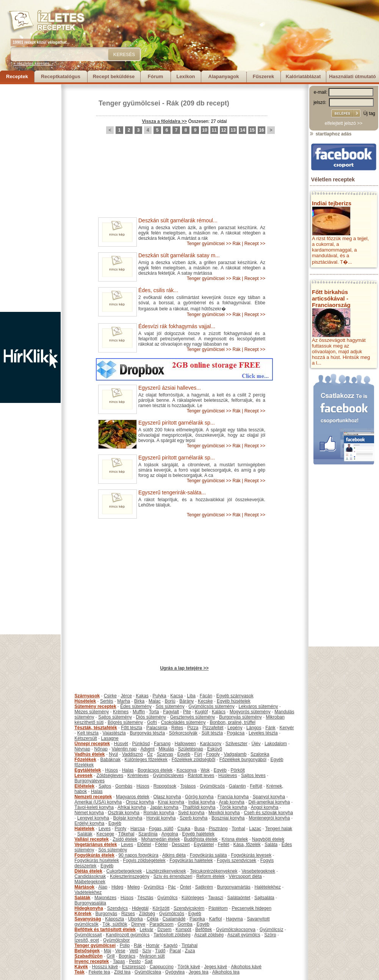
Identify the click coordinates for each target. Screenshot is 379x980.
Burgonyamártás (234, 887)
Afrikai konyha (132, 807)
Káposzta (114, 919)
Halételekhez (267, 887)
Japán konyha (164, 807)
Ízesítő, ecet (87, 940)
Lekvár (147, 930)
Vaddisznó (132, 754)
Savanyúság (88, 919)
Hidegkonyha (89, 908)
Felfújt (256, 786)
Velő (134, 951)
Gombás (124, 786)
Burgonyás (106, 914)
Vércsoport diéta (245, 876)
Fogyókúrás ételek (95, 855)
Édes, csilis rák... (158, 290)
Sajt (149, 961)
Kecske (205, 701)
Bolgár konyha (128, 818)
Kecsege (106, 834)
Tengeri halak (279, 829)
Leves (105, 829)
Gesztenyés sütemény (193, 717)
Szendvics (118, 908)
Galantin (237, 786)
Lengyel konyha (93, 818)
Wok (205, 770)
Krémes (121, 712)
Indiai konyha (202, 802)
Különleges (193, 898)
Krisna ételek (235, 839)
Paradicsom (161, 924)
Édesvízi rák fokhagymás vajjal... (177, 326)
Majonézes (105, 898)
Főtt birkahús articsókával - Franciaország (331, 298)
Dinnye (138, 924)
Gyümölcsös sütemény (211, 706)
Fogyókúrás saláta (208, 855)
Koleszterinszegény (130, 876)
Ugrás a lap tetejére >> (184, 668)
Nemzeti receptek (93, 797)
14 (242, 130)
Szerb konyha (193, 818)
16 (261, 130)
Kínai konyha (171, 802)
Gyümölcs (154, 887)
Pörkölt (238, 770)
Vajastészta (114, 733)
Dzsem (164, 930)
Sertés (107, 701)
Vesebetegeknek (258, 871)
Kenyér (287, 728)
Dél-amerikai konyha (269, 802)
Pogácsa (236, 733)
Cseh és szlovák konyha (268, 813)
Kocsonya (187, 770)
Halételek (85, 829)
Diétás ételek (88, 871)
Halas (128, 770)
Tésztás (145, 898)
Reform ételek (211, 876)
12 (223, 130)
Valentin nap (124, 749)
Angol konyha (265, 807)
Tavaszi (216, 898)
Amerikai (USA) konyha (98, 802)
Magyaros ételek (133, 797)
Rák (173, 103)
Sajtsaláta (264, 898)
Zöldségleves (110, 776)
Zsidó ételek (125, 839)
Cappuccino (162, 967)
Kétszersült (86, 738)
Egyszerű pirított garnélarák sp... (177, 423)
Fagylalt (171, 712)
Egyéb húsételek (234, 701)
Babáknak (110, 760)
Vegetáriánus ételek (96, 845)
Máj (107, 951)
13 (233, 130)
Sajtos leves (253, 776)
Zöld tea (122, 972)
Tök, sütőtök (115, 924)
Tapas (119, 961)
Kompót (183, 930)
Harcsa (138, 829)
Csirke (110, 696)
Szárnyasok (87, 696)
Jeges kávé (215, 967)
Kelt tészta (88, 733)
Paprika (197, 919)
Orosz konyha (140, 802)
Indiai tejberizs (332, 203)
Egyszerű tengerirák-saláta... (172, 492)
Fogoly (213, 754)
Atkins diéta (174, 855)
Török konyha (233, 807)
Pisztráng (218, 829)
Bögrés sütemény (125, 722)
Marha (124, 701)
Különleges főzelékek (146, 760)
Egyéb (184, 754)
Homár (153, 945)
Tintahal (189, 945)
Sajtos (105, 786)
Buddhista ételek (201, 839)
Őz (150, 754)
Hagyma (234, 919)
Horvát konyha (161, 818)
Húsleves (228, 776)
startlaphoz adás (330, 134)
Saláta (271, 845)
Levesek (84, 776)
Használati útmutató (352, 76)
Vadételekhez (88, 892)
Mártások (85, 887)
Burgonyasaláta (90, 903)
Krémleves (138, 776)
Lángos (254, 728)
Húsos (111, 770)
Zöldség (147, 914)
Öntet (186, 887)
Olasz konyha (167, 797)
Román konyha (159, 813)
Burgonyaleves (90, 781)
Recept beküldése (114, 76)
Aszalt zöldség (209, 935)
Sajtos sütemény (115, 717)
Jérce (126, 696)
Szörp (270, 935)
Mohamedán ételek (161, 839)
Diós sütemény (151, 717)
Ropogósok (165, 786)
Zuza (190, 951)
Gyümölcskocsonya (236, 930)
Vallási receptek (92, 839)
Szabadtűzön (89, 956)
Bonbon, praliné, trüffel (233, 722)
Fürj (198, 754)
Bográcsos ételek (155, 770)
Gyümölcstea (148, 972)
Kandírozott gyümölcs (128, 935)
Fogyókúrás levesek (251, 855)
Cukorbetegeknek (124, 871)
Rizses (128, 914)
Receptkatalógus (61, 76)
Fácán (206, 696)
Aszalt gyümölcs (244, 935)
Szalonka (260, 754)
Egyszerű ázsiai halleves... (170, 388)
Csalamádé (174, 919)
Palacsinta (157, 728)
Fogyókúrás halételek (191, 860)
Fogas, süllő (161, 829)
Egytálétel (204, 845)
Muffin (139, 712)
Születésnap (191, 749)
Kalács (219, 712)
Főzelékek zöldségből (193, 760)
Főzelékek (85, 760)
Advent (147, 749)
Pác (172, 887)
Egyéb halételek (198, 834)
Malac (155, 701)
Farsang (162, 744)
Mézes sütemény (92, 712)
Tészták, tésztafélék (96, 728)
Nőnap (101, 749)
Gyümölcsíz (272, 930)
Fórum (155, 76)
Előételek (85, 786)
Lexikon (186, 76)
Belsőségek (87, 951)
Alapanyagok (224, 76)
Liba (191, 696)
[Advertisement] (30, 198)
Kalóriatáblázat (303, 76)
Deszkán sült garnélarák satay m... (179, 255)
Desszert (181, 845)
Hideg (117, 887)
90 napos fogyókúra (139, 855)
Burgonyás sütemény (240, 717)
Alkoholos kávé (246, 967)
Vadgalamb (235, 754)
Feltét (224, 845)
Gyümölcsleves (168, 776)
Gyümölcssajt (88, 935)
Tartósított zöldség (172, 935)
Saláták (85, 834)
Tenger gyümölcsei (129, 103)
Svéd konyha (191, 813)
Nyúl (113, 754)
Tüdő (160, 951)
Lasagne (110, 738)
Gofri (152, 722)
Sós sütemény (170, 706)
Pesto (135, 961)
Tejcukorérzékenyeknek (214, 871)
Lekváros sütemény (258, 706)
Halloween (185, 744)
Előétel (144, 845)
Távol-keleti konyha (94, 807)
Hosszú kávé (105, 967)
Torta (154, 712)
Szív (146, 951)
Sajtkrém (204, 887)
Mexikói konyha (224, 813)
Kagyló (171, 945)
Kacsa (176, 696)
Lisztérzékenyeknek (166, 871)
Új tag (369, 113)
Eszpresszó (134, 967)
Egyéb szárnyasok (235, 696)
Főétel (161, 845)
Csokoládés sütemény (183, 722)
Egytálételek (88, 770)
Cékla (153, 919)
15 (252, 130)
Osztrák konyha (124, 813)
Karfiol (215, 919)
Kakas (142, 696)
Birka (139, 701)
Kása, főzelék (247, 845)
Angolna (170, 834)
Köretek (83, 914)
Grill (110, 956)
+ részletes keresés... (33, 63)
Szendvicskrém (189, 908)
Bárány (186, 701)
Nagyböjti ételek (268, 839)
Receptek (17, 76)
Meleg (134, 887)
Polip (125, 945)
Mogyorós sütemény (250, 712)
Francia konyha (233, 797)
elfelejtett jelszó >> (344, 123)
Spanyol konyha (269, 797)
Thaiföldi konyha (199, 807)
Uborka (135, 919)
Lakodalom (276, 744)
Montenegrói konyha (269, 818)
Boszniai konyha (228, 818)
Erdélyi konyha (90, 823)
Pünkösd (141, 744)
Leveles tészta (263, 733)
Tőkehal (126, 834)
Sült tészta (212, 733)
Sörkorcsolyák (183, 733)
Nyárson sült (152, 956)
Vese (120, 951)
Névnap (82, 749)
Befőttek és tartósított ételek (105, 930)
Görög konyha (199, 797)
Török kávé (189, 967)
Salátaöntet (239, 898)
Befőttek (204, 930)
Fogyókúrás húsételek (97, 860)
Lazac (255, 829)
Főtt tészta (132, 728)
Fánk (270, 728)
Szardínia (148, 834)
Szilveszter (236, 744)
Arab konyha (231, 802)
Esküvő (215, 749)
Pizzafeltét (213, 728)
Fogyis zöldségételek (144, 860)
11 (214, 130)
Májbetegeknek (90, 882)
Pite (187, 712)
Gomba (185, 924)
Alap (103, 887)
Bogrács (127, 956)
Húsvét (121, 744)
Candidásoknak (90, 876)
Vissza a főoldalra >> (165, 121)
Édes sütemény (136, 706)
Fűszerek (263, 76)
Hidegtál (140, 908)
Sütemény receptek (96, 706)
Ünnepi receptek (92, 744)
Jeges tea (199, 972)
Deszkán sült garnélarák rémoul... (178, 220)
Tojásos (188, 786)
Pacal (175, 951)
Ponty (121, 829)
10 (204, 130)
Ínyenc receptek (92, 961)
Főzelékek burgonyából (243, 760)
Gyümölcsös (212, 786)
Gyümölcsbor (117, 940)
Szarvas (165, 754)
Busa (200, 829)
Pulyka (160, 696)
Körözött (161, 908)
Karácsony (211, 744)
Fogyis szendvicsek (236, 860)
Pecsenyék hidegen (251, 908)
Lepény (235, 728)
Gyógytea (175, 972)
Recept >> (255, 244)
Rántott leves (201, 776)
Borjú (170, 701)
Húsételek (85, 701)
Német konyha (89, 813)
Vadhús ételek (90, 754)
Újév (256, 744)
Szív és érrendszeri (173, 876)
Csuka (184, 829)
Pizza (193, 728)
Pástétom (218, 908)
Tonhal (238, 829)
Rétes (177, 728)
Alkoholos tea (226, 972)
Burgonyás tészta (147, 733)
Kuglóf (201, 712)
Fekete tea (99, 972)
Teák (80, 972)
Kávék (81, 967)
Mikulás (166, 749)
